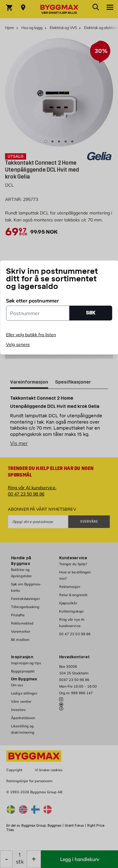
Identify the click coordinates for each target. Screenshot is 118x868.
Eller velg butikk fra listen (31, 335)
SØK (91, 313)
